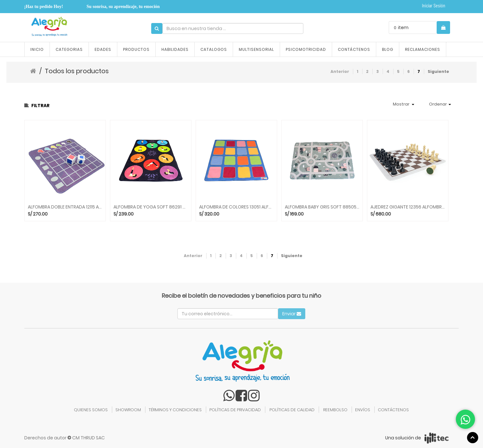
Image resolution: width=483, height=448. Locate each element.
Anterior (340, 71)
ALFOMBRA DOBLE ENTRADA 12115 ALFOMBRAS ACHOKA (65, 207)
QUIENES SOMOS (91, 410)
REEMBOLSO (335, 410)
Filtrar (37, 106)
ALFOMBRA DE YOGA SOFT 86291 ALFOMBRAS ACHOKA (151, 207)
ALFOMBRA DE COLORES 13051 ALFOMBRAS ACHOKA (236, 207)
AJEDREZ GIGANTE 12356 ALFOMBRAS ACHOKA (408, 207)
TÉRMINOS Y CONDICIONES (175, 410)
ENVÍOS (363, 410)
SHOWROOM (128, 410)
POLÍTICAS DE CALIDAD (292, 410)
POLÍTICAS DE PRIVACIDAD (235, 410)
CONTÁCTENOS (393, 410)
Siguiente (438, 71)
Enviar (292, 314)
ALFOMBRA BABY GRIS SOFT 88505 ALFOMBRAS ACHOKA (322, 207)
